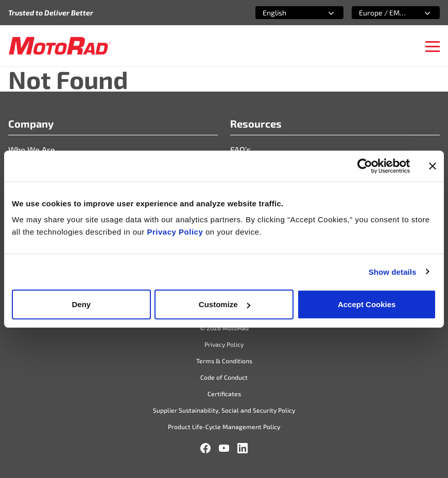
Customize (225, 304)
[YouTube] (224, 448)
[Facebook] (205, 448)
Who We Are (32, 149)
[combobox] (287, 13)
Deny (81, 304)
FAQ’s (240, 149)
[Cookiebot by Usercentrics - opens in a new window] (365, 166)
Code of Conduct (224, 377)
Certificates (224, 394)
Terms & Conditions (224, 361)
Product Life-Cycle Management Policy (224, 427)
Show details (393, 271)
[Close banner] (433, 166)
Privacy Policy (176, 232)
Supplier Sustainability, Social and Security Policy (224, 410)
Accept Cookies (367, 304)
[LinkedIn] (243, 448)
